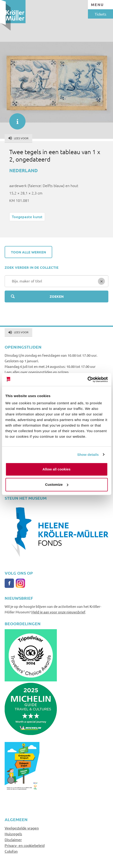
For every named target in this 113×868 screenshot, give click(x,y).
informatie (15, 119)
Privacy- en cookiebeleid (25, 845)
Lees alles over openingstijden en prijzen (37, 372)
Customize (57, 484)
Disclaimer (13, 839)
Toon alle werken (28, 252)
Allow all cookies (56, 469)
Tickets (100, 14)
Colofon (11, 851)
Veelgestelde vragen (22, 828)
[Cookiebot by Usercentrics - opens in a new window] (87, 379)
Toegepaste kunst (27, 217)
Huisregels (13, 834)
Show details (88, 455)
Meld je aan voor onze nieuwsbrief (58, 612)
